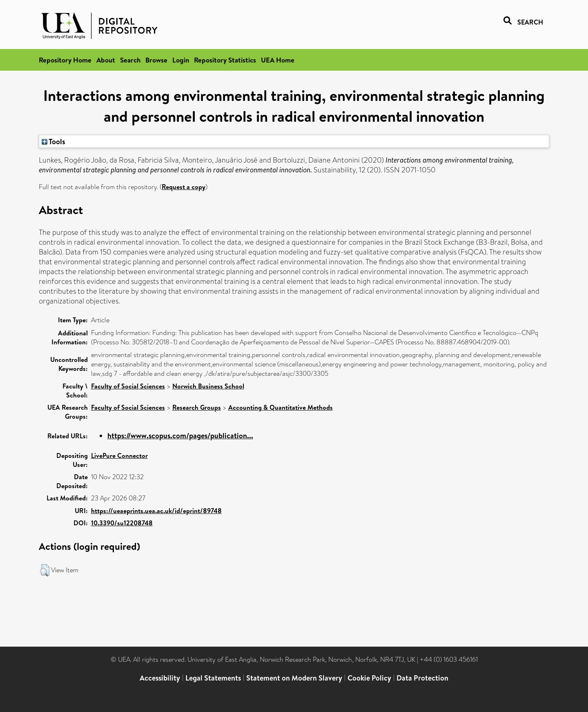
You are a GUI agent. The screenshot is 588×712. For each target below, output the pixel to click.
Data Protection (422, 678)
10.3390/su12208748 (122, 523)
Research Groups (197, 407)
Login (181, 60)
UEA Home (278, 60)
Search (130, 60)
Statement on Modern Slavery (294, 678)
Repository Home (65, 60)
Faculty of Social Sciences (128, 386)
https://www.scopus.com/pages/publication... (180, 436)
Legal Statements (213, 678)
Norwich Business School (208, 386)
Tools (53, 141)
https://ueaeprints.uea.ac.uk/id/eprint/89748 (156, 511)
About (106, 60)
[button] (45, 570)
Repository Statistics (225, 60)
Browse (156, 60)
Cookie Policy (369, 678)
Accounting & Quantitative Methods (281, 407)
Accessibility (160, 678)
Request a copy (184, 187)
